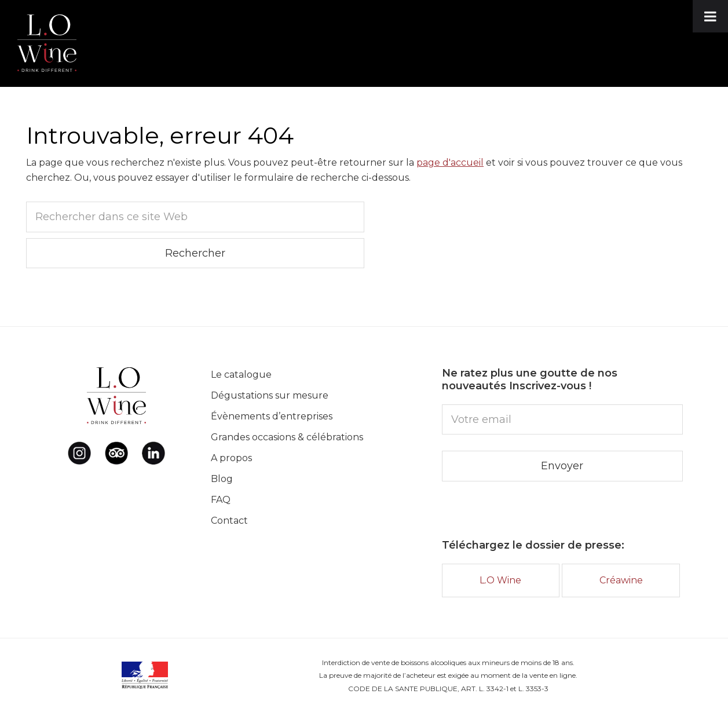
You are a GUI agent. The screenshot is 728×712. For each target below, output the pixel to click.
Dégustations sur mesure (270, 395)
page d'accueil (450, 163)
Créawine (621, 580)
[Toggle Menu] (710, 16)
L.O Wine (500, 580)
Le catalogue (241, 375)
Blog (222, 479)
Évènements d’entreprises (272, 416)
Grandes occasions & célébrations (287, 437)
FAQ (221, 500)
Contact (229, 521)
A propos (231, 458)
